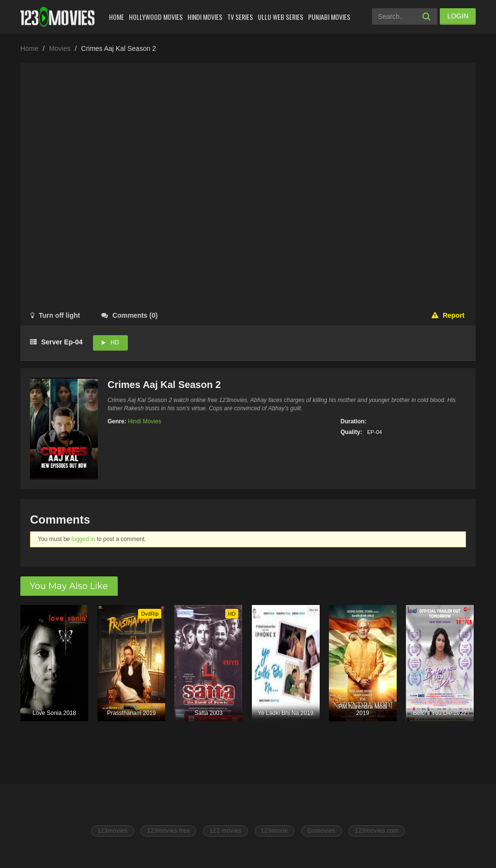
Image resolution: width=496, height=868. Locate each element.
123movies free (168, 831)
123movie (275, 831)
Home (116, 17)
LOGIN (458, 16)
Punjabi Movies (329, 17)
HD (115, 342)
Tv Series (240, 17)
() (129, 315)
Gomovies (322, 831)
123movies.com (377, 831)
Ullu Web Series (280, 17)
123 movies (225, 831)
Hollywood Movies (156, 17)
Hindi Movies (205, 17)
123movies (113, 831)
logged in (84, 539)
